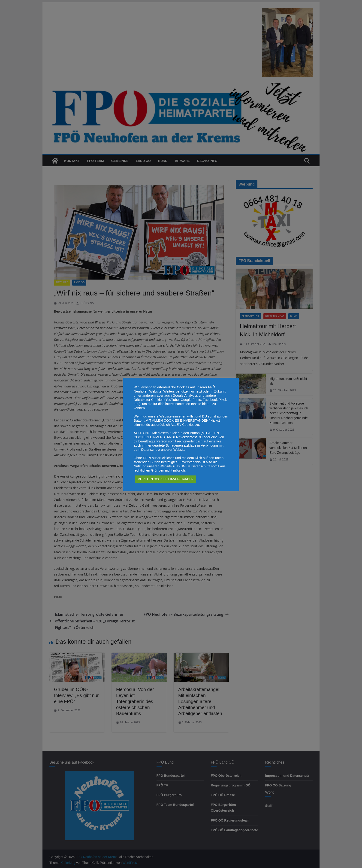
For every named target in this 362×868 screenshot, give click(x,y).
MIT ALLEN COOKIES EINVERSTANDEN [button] (166, 479)
